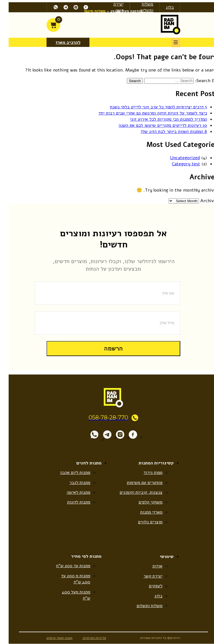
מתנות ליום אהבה (69, 473)
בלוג (163, 7)
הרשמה (107, 348)
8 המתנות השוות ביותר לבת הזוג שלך (167, 132)
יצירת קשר (146, 576)
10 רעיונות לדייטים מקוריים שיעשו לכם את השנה (156, 125)
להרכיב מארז (62, 42)
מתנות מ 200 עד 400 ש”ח (69, 579)
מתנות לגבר (73, 482)
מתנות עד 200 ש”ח (66, 566)
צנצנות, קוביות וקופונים (134, 492)
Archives (203, 201)
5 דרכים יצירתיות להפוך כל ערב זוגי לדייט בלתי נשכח (152, 107)
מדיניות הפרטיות (88, 638)
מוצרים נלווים (144, 522)
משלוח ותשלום (140, 7)
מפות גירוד (146, 473)
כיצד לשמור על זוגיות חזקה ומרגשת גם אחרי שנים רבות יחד (146, 113)
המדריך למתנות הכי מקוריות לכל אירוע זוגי (162, 119)
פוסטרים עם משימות (138, 482)
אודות (151, 566)
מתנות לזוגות (72, 502)
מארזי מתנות (145, 512)
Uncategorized (178, 158)
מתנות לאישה (72, 492)
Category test (180, 164)
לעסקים (149, 586)
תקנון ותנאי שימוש (53, 638)
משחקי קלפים (144, 502)
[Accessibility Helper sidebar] (210, 61)
